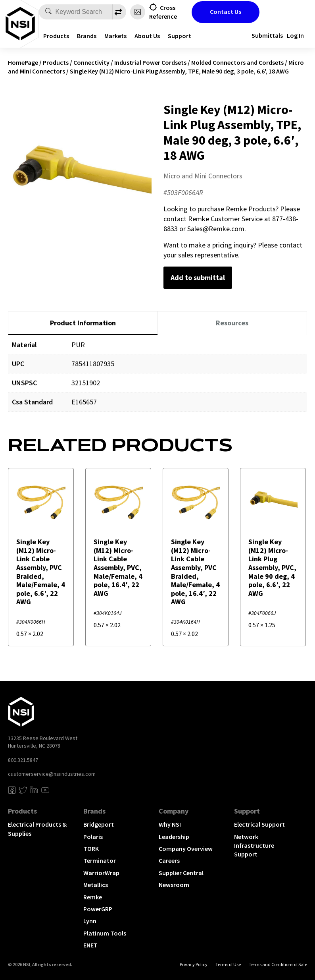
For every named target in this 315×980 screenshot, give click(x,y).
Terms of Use (228, 964)
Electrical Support (259, 824)
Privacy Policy (194, 964)
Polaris (93, 837)
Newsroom (174, 885)
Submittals (267, 35)
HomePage (23, 62)
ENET (90, 945)
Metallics (96, 885)
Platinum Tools (105, 933)
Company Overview (186, 849)
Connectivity (91, 62)
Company (174, 811)
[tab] (83, 323)
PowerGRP (98, 909)
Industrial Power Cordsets (150, 62)
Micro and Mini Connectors (203, 176)
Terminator (100, 860)
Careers (169, 860)
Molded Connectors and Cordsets (237, 62)
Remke (93, 897)
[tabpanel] (157, 379)
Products (56, 36)
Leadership (174, 837)
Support (180, 36)
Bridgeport (99, 824)
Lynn (90, 921)
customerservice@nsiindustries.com (52, 774)
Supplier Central (181, 873)
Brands (87, 36)
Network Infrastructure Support (254, 846)
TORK (91, 849)
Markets (115, 36)
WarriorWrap (101, 873)
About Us (147, 36)
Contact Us (226, 12)
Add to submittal (198, 277)
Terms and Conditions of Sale (278, 964)
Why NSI (170, 824)
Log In (295, 35)
